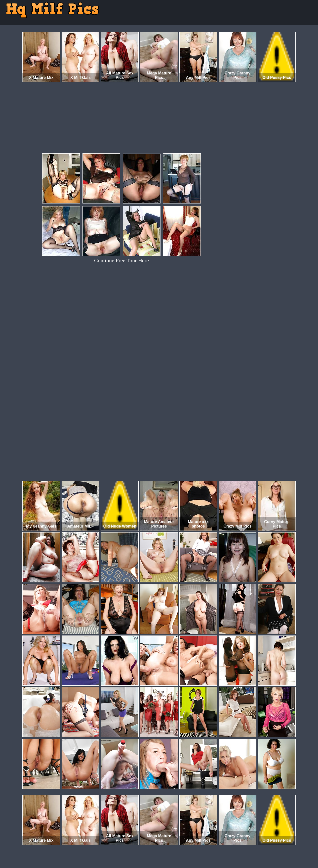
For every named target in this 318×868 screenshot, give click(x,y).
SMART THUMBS (168, 847)
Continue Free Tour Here (121, 260)
